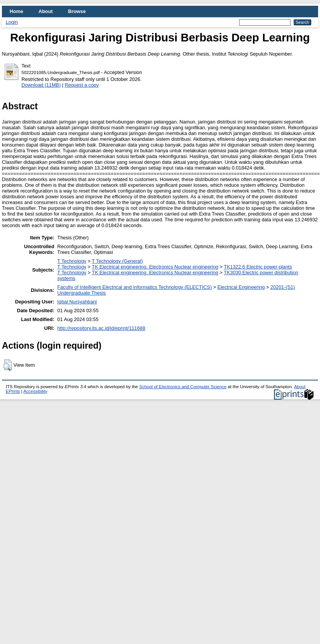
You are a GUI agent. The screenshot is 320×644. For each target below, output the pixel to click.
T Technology (72, 261)
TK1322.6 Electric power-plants (258, 267)
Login (12, 22)
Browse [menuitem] (77, 11)
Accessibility (35, 391)
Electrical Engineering (241, 287)
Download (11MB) (41, 85)
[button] (7, 365)
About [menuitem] (46, 11)
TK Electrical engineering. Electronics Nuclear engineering (155, 267)
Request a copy (82, 85)
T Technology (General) (117, 261)
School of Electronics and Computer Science (183, 387)
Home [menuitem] (16, 11)
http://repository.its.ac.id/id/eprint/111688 (102, 328)
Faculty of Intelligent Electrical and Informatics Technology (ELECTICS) (135, 287)
